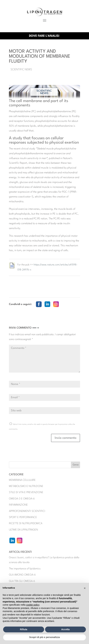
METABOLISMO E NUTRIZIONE (26, 486)
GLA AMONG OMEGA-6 (22, 575)
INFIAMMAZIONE (18, 505)
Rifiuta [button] (24, 629)
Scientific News (21, 70)
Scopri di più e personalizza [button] (44, 637)
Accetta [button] (65, 629)
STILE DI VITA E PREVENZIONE (26, 492)
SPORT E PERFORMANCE (23, 517)
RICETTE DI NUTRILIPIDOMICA (26, 524)
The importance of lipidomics (25, 569)
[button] (85, 588)
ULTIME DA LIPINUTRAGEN (23, 530)
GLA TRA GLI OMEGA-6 (22, 581)
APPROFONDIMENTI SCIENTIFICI (27, 511)
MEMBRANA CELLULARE (22, 480)
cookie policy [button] (33, 605)
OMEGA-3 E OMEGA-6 (22, 499)
